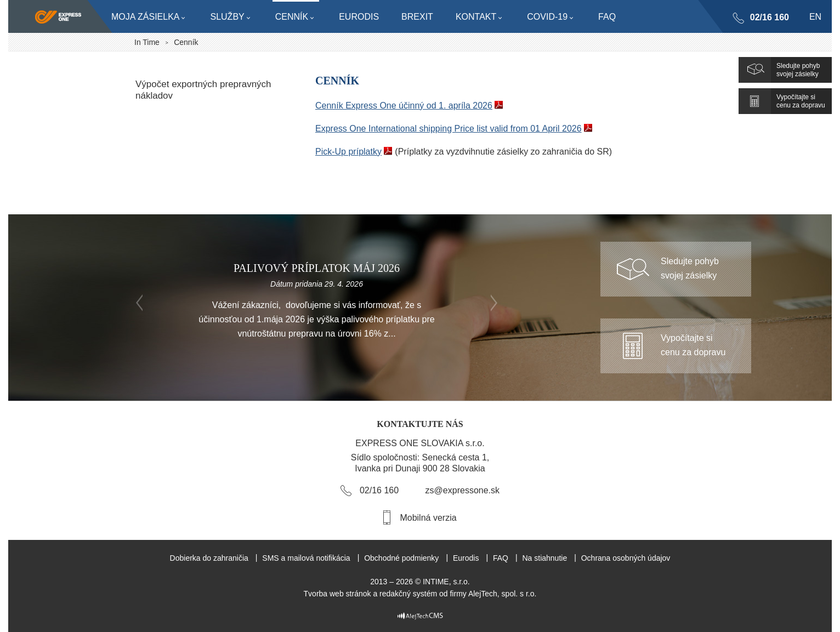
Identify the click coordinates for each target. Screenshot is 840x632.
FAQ (501, 558)
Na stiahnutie (544, 558)
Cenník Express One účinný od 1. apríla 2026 (404, 106)
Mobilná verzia (428, 518)
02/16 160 (769, 17)
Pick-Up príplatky (348, 152)
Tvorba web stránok (337, 594)
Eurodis (466, 558)
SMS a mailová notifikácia (306, 558)
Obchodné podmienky (401, 558)
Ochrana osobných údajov (626, 558)
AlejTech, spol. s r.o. (503, 594)
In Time (147, 42)
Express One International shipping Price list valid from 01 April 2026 (449, 129)
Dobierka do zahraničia (209, 558)
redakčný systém (408, 594)
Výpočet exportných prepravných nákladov (203, 90)
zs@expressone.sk (462, 490)
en (815, 17)
